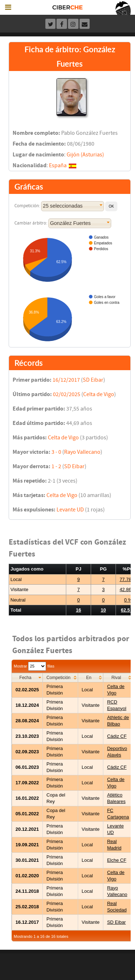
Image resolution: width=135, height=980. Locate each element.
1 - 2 (56, 466)
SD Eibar (93, 380)
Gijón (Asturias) (85, 155)
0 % (128, 600)
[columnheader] (27, 677)
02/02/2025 (67, 394)
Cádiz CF (117, 736)
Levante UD (70, 510)
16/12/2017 (66, 380)
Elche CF (116, 860)
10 (103, 610)
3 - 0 (56, 452)
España (58, 165)
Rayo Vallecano (82, 452)
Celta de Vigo (99, 394)
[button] (111, 206)
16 (78, 610)
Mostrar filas (34, 666)
